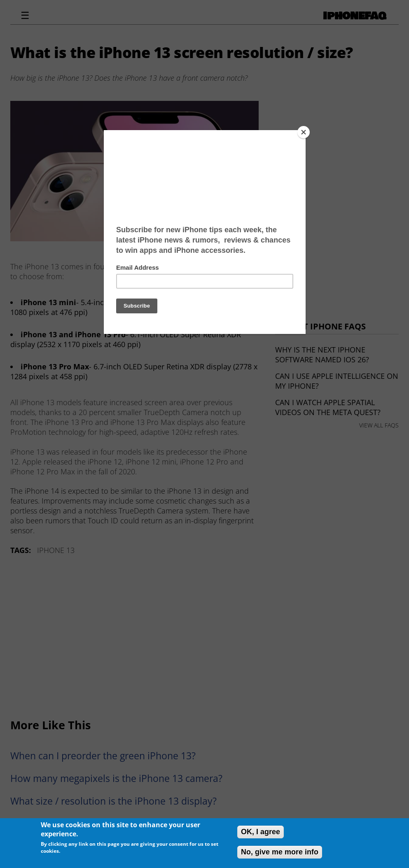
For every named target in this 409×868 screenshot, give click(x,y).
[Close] (304, 132)
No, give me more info (280, 852)
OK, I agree (261, 832)
